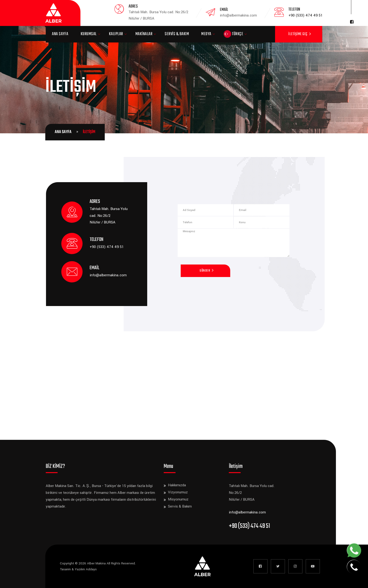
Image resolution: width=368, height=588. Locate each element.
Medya (206, 34)
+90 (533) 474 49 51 (306, 15)
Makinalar (144, 34)
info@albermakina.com (108, 275)
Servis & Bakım (177, 34)
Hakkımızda (177, 485)
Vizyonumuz (178, 492)
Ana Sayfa (60, 34)
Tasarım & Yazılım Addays (78, 569)
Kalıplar (116, 34)
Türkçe (234, 34)
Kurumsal (89, 34)
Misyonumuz (178, 499)
